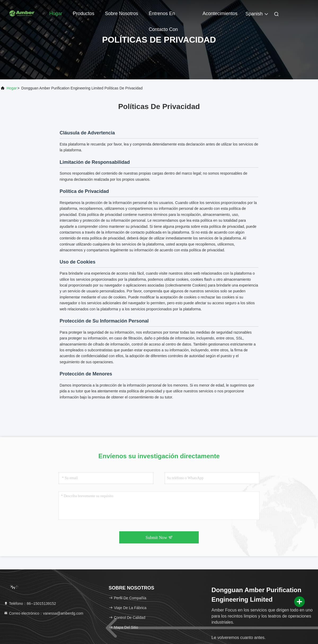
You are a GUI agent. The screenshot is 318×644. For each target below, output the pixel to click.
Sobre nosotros (122, 13)
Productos (84, 13)
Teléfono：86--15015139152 (30, 604)
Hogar (56, 13)
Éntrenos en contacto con (163, 16)
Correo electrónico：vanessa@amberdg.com (43, 613)
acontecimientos (220, 13)
